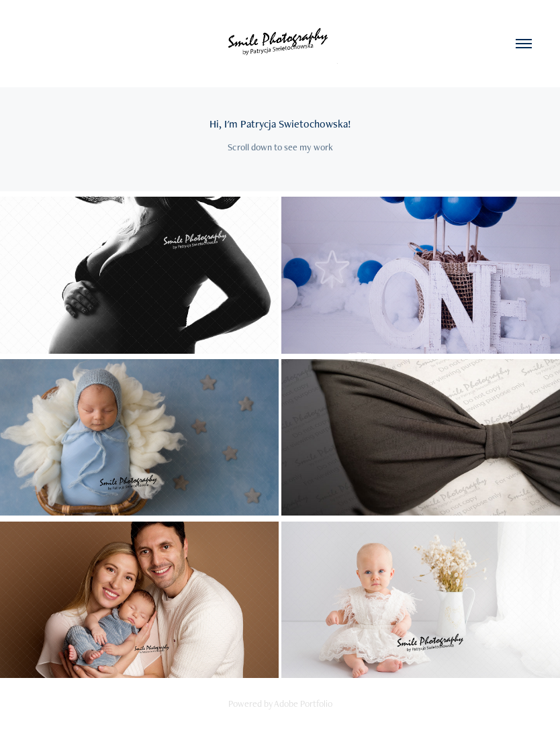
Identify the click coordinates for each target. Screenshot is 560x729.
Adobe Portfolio (303, 703)
